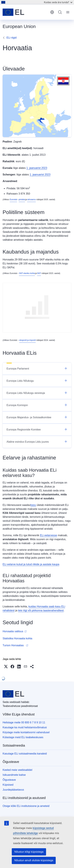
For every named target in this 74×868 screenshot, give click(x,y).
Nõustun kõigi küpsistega (29, 852)
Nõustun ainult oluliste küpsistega (34, 860)
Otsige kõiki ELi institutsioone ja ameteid (26, 806)
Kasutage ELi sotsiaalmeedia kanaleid (25, 754)
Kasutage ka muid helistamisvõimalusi (25, 727)
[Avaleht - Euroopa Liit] (25, 12)
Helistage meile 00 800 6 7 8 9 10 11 (24, 722)
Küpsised (8, 785)
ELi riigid (12, 38)
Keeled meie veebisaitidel (17, 770)
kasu (33, 505)
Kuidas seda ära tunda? (58, 2)
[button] (6, 667)
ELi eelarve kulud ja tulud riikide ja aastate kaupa (31, 564)
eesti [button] (52, 12)
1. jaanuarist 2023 (37, 168)
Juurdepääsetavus (13, 790)
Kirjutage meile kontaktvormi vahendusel (26, 732)
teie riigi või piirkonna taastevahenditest (41, 610)
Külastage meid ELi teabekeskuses (23, 737)
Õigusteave (9, 780)
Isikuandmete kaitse (14, 775)
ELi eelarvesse (49, 535)
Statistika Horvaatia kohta (18, 638)
